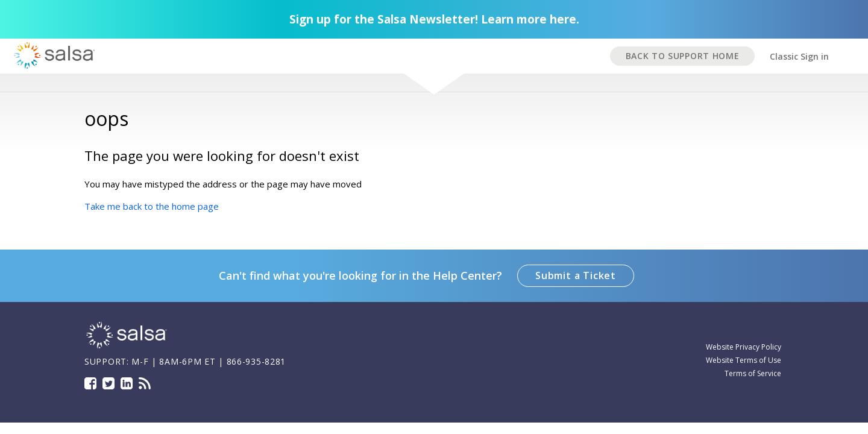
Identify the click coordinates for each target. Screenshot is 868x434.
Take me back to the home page (152, 206)
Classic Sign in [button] (799, 56)
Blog (145, 383)
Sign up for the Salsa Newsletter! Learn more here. (434, 19)
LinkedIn (127, 383)
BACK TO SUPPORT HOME (683, 56)
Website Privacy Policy (744, 347)
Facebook (90, 383)
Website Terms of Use (744, 360)
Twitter (108, 383)
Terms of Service (753, 373)
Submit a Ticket (576, 275)
